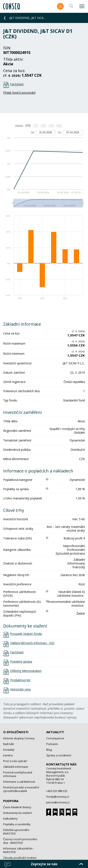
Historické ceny (20, 689)
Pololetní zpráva (21, 662)
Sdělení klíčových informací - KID (32, 643)
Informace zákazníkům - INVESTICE (19, 850)
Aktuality (55, 732)
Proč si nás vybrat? (15, 761)
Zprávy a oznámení (59, 755)
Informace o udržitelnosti (19, 782)
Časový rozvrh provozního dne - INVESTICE (20, 841)
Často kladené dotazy (17, 807)
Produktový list (20, 680)
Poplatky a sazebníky (17, 824)
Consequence (55, 738)
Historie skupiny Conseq (19, 738)
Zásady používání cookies (20, 858)
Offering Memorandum (26, 671)
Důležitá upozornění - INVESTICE (17, 832)
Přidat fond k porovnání (19, 93)
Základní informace (16, 767)
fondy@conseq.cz (58, 797)
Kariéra (8, 755)
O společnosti (16, 732)
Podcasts (52, 744)
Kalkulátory (10, 819)
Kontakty (9, 750)
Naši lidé (9, 744)
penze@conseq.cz (58, 802)
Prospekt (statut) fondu (26, 634)
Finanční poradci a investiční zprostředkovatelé (21, 789)
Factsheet (17, 84)
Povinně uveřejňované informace (18, 774)
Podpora (11, 801)
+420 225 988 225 (57, 791)
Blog (49, 750)
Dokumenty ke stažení (17, 813)
